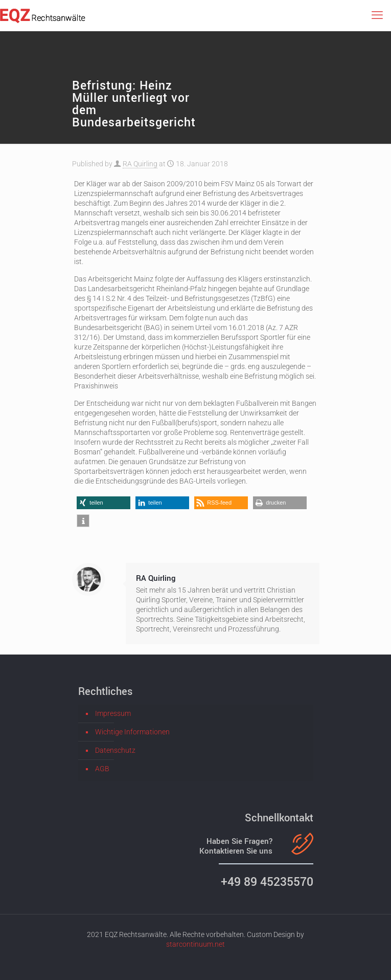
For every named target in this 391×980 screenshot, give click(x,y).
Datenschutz (115, 750)
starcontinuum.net (195, 944)
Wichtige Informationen (132, 732)
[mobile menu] (377, 15)
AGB (102, 769)
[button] (103, 503)
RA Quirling (140, 164)
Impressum (113, 713)
